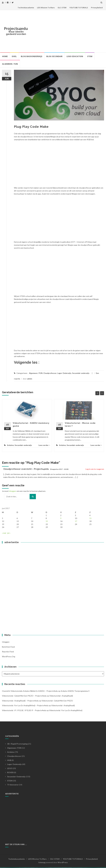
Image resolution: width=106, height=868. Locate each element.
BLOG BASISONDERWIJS (32, 56)
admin (30, 379)
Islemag (42, 862)
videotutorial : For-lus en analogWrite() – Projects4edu (25, 705)
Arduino (10, 445)
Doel (14, 56)
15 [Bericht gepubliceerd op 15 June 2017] (47, 521)
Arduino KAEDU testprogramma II (75, 691)
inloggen (13, 491)
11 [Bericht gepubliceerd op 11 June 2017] (90, 518)
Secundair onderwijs (81, 373)
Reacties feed (8, 652)
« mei (4, 533)
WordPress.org (9, 656)
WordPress (63, 862)
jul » (9, 533)
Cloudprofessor (50, 373)
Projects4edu (16, 29)
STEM (90, 56)
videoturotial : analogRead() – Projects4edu (20, 701)
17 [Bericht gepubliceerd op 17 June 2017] (76, 521)
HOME (5, 56)
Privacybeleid (97, 8)
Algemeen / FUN (10, 64)
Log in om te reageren (95, 469)
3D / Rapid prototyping (17, 744)
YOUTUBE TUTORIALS (79, 8)
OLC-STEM (62, 8)
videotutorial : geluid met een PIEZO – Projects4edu (24, 696)
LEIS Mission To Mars (46, 8)
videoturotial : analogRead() (61, 696)
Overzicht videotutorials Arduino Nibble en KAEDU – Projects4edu (30, 691)
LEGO (10, 768)
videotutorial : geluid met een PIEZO (57, 701)
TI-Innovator (13, 785)
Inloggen (6, 642)
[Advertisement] (67, 31)
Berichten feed (8, 647)
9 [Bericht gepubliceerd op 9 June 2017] (61, 518)
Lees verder (44, 445)
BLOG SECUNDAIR (54, 56)
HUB (9, 760)
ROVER (10, 772)
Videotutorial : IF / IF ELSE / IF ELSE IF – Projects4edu (24, 710)
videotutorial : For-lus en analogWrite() (66, 710)
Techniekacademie (26, 8)
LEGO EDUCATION (75, 56)
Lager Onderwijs (64, 373)
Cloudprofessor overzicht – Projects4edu (26, 469)
